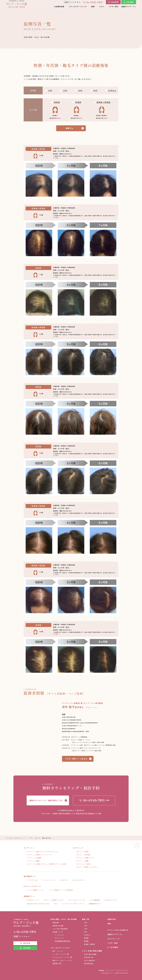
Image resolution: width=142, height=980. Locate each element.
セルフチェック (114, 939)
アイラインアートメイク (61, 957)
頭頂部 (57, 102)
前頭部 (78, 102)
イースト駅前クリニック (36, 890)
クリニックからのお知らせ (118, 930)
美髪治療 (56, 923)
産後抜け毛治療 (58, 926)
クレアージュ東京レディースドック (39, 855)
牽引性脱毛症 (89, 963)
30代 (65, 90)
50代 (95, 90)
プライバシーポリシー (122, 970)
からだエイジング (111, 900)
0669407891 (94, 3)
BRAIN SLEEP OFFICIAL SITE (38, 904)
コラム (101, 8)
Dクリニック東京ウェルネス (54, 900)
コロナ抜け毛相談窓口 (60, 929)
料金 (109, 924)
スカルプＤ (64, 880)
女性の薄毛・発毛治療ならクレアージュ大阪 (19, 838)
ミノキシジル (59, 935)
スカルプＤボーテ (79, 880)
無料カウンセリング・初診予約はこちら (46, 800)
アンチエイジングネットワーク (74, 904)
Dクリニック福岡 (83, 861)
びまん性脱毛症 (89, 960)
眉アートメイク (58, 951)
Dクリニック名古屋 (83, 855)
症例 (93, 8)
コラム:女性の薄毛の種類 (92, 951)
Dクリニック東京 (83, 852)
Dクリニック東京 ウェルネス (87, 867)
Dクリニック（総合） (84, 864)
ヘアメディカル (33, 880)
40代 (80, 90)
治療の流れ (112, 919)
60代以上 (112, 90)
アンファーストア (49, 880)
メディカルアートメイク (78, 8)
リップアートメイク (60, 954)
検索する (69, 128)
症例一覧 (37, 838)
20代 (50, 90)
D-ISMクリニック (33, 900)
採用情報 (101, 970)
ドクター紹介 (113, 943)
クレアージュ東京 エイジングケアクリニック (43, 852)
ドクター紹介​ (113, 8)
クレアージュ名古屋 (34, 858)
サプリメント (59, 938)
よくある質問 (113, 947)
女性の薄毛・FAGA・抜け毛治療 (64, 919)
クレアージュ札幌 (47, 864)
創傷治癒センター (96, 904)
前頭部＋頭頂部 (103, 102)
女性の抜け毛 (89, 957)
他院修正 (56, 963)
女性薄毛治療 (59, 8)
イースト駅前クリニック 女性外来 (61, 890)
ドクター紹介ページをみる (76, 759)
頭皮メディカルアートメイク (63, 960)
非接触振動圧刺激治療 (62, 941)
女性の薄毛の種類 (90, 954)
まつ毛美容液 (95, 900)
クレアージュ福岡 (33, 861)
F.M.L (56, 904)
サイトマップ (110, 970)
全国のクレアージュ (129, 8)
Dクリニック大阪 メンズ (85, 858)
